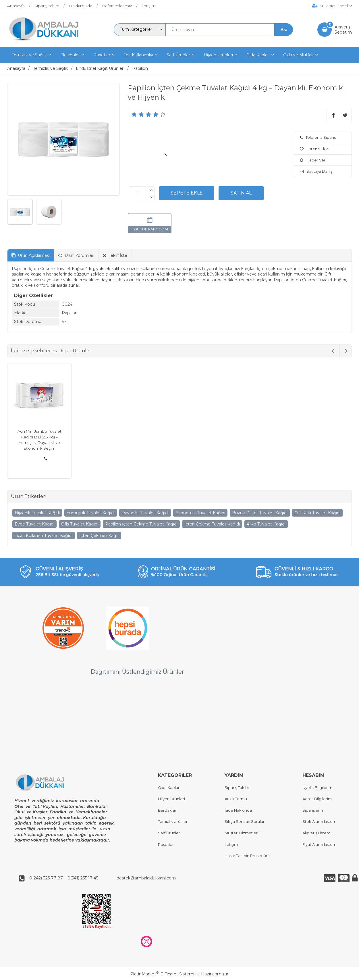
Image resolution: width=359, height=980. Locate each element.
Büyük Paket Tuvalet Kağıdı (260, 513)
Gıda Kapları (169, 788)
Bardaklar (167, 810)
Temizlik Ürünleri (173, 822)
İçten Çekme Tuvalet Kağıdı (212, 524)
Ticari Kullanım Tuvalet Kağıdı (44, 536)
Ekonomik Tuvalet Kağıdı (200, 513)
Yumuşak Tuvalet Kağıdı (91, 513)
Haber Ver (313, 160)
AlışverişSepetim (343, 30)
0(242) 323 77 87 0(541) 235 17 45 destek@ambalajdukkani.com (101, 878)
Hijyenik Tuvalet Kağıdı (37, 513)
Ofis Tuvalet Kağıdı (80, 524)
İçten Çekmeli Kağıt (99, 536)
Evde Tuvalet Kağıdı (34, 524)
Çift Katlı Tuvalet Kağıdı (317, 513)
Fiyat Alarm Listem (319, 844)
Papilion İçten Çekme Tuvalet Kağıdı (141, 524)
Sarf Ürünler (169, 833)
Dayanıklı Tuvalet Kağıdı (145, 513)
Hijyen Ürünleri (171, 799)
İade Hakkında (238, 810)
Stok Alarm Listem (319, 822)
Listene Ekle (314, 149)
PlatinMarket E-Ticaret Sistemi (162, 974)
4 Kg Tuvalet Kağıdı (266, 524)
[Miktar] (138, 193)
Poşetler (166, 844)
